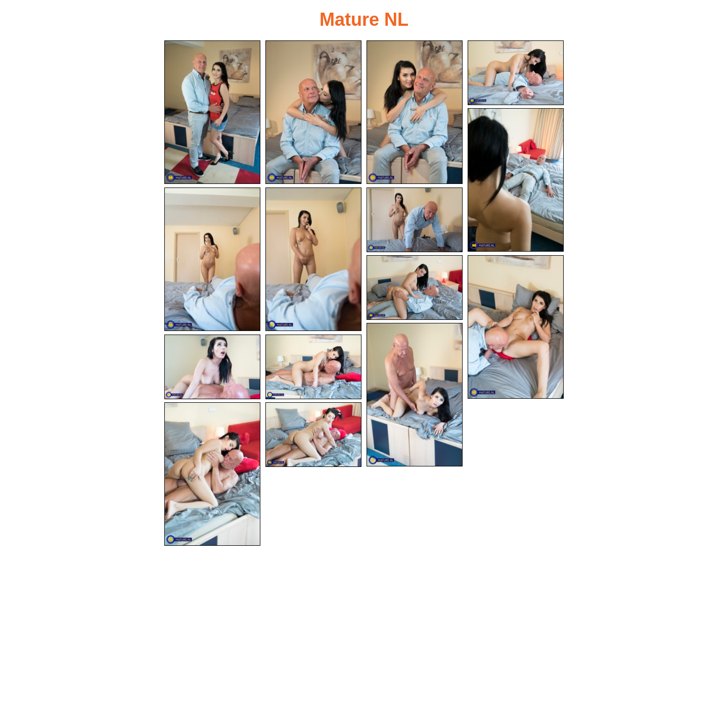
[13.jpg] (313, 367)
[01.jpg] (212, 112)
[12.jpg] (212, 367)
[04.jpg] (516, 73)
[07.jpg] (313, 259)
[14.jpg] (212, 474)
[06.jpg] (212, 259)
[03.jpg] (415, 112)
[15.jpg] (313, 435)
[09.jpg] (415, 288)
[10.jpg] (516, 327)
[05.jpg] (516, 180)
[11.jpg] (415, 395)
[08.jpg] (415, 220)
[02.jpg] (313, 112)
